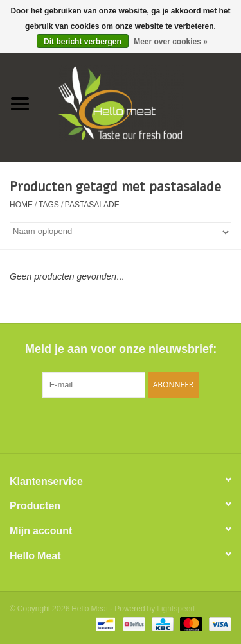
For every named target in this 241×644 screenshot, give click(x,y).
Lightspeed (176, 609)
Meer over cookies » (171, 42)
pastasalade (92, 205)
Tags (49, 205)
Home (21, 205)
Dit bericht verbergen (83, 42)
